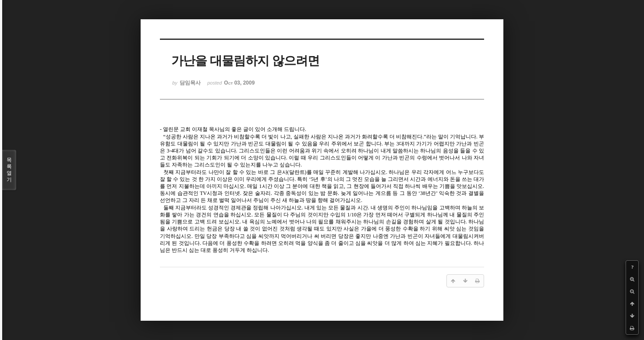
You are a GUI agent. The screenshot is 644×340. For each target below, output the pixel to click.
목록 (9, 170)
